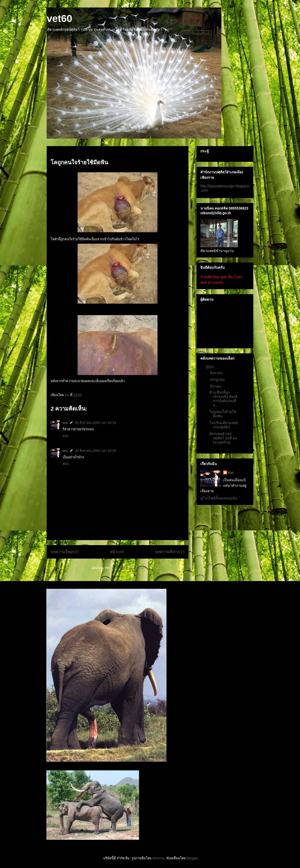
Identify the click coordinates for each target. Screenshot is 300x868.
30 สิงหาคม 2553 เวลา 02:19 (96, 423)
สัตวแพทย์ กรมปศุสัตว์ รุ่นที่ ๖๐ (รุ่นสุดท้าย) (223, 438)
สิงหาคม (217, 373)
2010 (210, 367)
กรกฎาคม (218, 380)
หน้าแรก (117, 552)
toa (65, 423)
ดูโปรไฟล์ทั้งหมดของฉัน (219, 498)
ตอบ (66, 436)
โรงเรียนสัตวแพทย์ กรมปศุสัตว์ (224, 425)
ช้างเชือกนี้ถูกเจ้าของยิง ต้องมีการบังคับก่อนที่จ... (223, 399)
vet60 (59, 18)
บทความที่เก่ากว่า (170, 552)
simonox (158, 858)
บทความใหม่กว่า (65, 552)
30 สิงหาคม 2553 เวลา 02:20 (96, 451)
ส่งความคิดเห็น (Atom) (128, 568)
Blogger (192, 858)
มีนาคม (216, 386)
